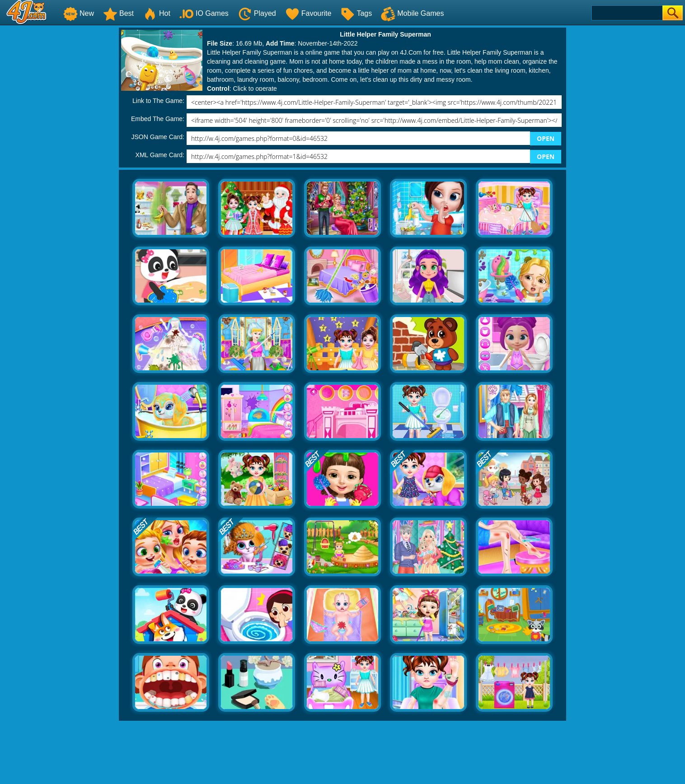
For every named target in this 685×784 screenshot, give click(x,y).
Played (257, 13)
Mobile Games (412, 13)
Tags (356, 13)
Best (118, 13)
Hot (157, 13)
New (79, 13)
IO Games (204, 13)
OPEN (546, 138)
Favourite (308, 13)
